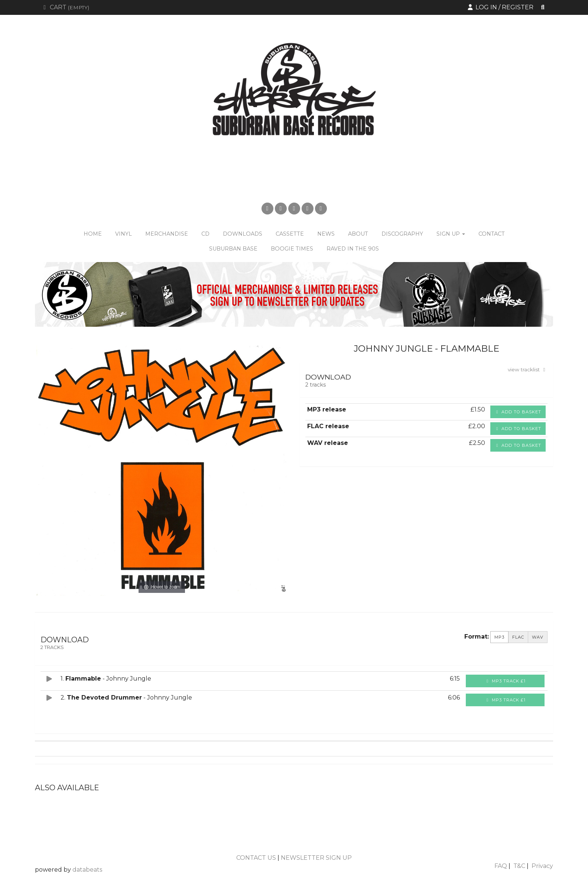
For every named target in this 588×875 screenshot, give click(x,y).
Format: (477, 637)
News (326, 234)
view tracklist (528, 369)
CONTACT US (256, 858)
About (358, 234)
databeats (87, 870)
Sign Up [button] (451, 234)
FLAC (518, 637)
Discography (402, 234)
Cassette (290, 234)
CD (205, 234)
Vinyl (124, 234)
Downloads (243, 234)
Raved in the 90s (353, 249)
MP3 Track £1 (505, 681)
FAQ (501, 866)
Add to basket (518, 412)
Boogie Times (292, 249)
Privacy (542, 866)
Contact (492, 234)
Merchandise (167, 234)
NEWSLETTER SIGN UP (316, 858)
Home (93, 234)
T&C (519, 866)
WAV (538, 637)
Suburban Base (233, 249)
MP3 (499, 637)
